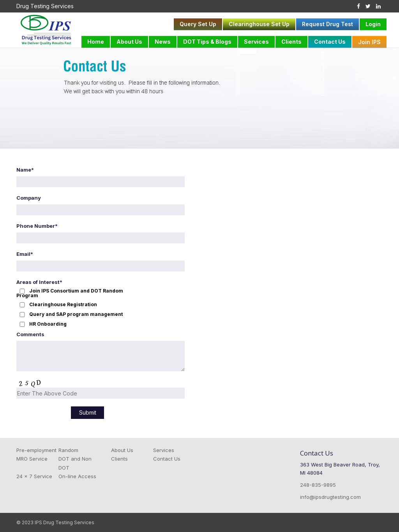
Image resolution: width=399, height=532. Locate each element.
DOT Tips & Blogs (207, 42)
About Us (129, 42)
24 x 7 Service (34, 476)
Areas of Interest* (39, 282)
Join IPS (369, 42)
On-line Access (77, 476)
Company (29, 198)
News (163, 42)
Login (373, 24)
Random (68, 450)
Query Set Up (198, 24)
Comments (30, 334)
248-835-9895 (318, 485)
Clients (291, 42)
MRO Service (32, 459)
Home (96, 42)
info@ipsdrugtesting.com (330, 497)
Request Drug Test (327, 24)
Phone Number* (37, 226)
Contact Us (330, 42)
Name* (25, 170)
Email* (25, 254)
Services (256, 42)
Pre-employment (36, 450)
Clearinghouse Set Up (259, 24)
